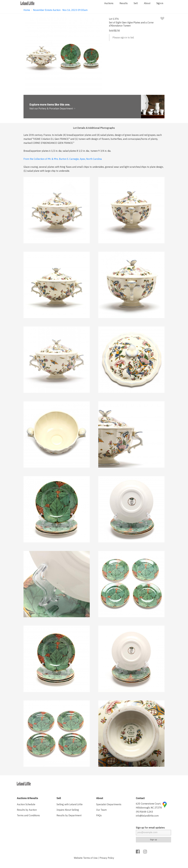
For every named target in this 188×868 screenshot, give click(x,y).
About (147, 3)
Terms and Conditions (28, 815)
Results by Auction (27, 810)
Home (27, 10)
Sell (136, 3)
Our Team (101, 810)
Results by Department (69, 815)
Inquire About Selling (68, 810)
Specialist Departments (109, 804)
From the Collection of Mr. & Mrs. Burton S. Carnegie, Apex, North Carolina (63, 159)
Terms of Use (90, 858)
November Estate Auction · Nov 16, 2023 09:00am (60, 10)
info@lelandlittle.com (147, 816)
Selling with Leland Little (70, 804)
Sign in (160, 3)
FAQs (99, 815)
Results (124, 3)
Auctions (109, 3)
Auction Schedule (26, 804)
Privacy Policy (107, 858)
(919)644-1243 (144, 812)
